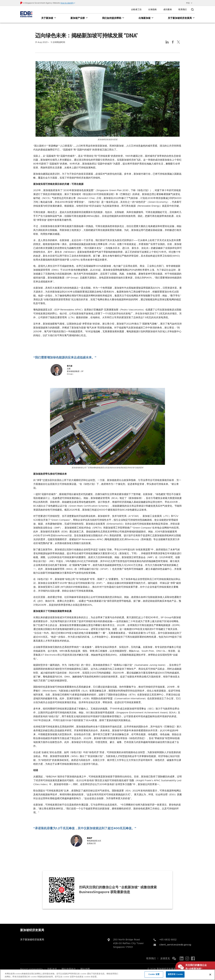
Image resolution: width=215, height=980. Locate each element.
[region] (107, 975)
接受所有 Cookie (175, 974)
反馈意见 (165, 954)
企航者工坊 (136, 10)
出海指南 (152, 10)
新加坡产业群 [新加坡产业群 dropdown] (79, 18)
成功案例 (168, 10)
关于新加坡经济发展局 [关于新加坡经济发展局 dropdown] (181, 18)
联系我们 (183, 10)
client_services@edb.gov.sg (175, 941)
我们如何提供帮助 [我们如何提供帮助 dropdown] (113, 18)
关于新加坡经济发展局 (32, 936)
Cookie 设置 (154, 974)
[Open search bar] (192, 10)
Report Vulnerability (32, 965)
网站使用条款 (69, 965)
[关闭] (210, 974)
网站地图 (85, 965)
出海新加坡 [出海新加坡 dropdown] (146, 18)
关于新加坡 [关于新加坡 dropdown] (49, 18)
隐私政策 (52, 965)
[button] (68, 3)
